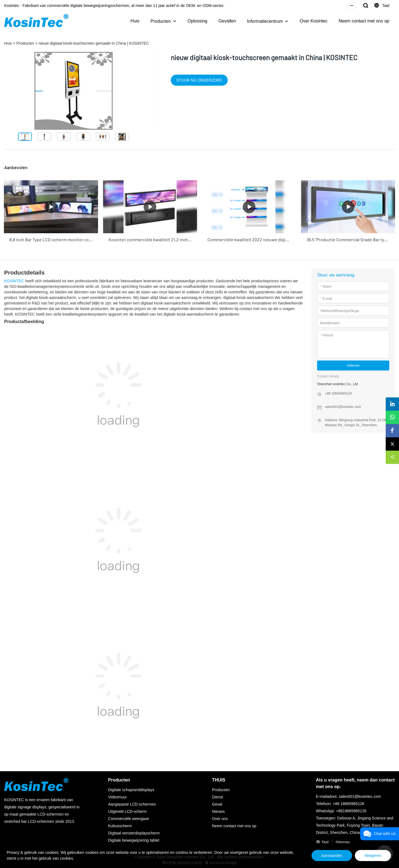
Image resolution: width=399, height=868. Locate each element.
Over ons (220, 818)
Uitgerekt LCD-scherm (127, 811)
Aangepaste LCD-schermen (132, 804)
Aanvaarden (327, 856)
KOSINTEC (14, 280)
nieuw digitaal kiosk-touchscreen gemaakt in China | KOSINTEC (94, 43)
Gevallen (227, 21)
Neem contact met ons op (364, 21)
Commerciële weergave (128, 818)
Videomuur (117, 796)
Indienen (353, 365)
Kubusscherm (120, 825)
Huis (135, 21)
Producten (161, 21)
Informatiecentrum (265, 21)
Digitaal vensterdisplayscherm (134, 833)
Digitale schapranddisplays (131, 789)
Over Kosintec (313, 21)
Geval (217, 804)
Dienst (218, 796)
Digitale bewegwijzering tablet (134, 840)
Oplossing (198, 21)
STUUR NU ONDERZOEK (199, 80)
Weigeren (371, 856)
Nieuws (219, 811)
